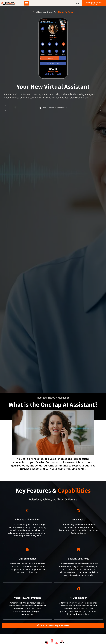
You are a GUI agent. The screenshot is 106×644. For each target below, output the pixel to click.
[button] (26, 4)
